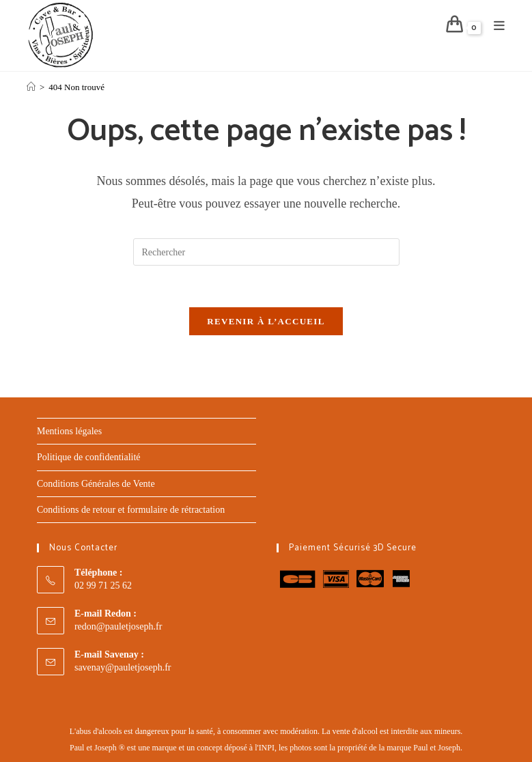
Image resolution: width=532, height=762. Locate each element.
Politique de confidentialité (89, 457)
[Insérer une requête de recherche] (266, 252)
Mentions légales (69, 431)
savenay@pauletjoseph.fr (123, 667)
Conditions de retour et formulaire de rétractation (131, 510)
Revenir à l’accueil (266, 321)
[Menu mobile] (494, 27)
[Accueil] (31, 87)
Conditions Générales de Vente (96, 484)
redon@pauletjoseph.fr (118, 626)
